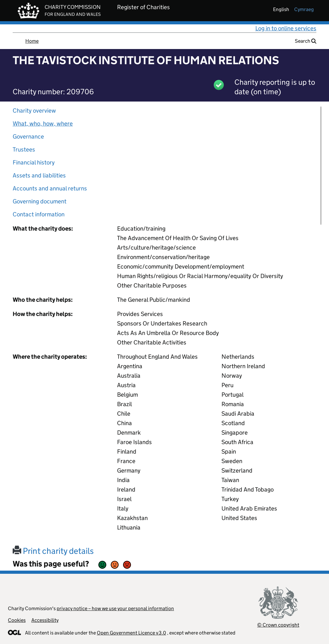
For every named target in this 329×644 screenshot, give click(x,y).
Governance (28, 136)
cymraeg (304, 9)
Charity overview (34, 111)
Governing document (40, 201)
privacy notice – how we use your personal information (115, 608)
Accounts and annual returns (50, 188)
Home (32, 41)
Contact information (39, 214)
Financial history (34, 162)
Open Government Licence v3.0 (131, 633)
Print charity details (53, 551)
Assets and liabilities (39, 175)
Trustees (24, 149)
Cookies (17, 620)
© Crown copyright (278, 625)
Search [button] (306, 41)
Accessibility (45, 620)
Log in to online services (286, 28)
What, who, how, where (43, 124)
